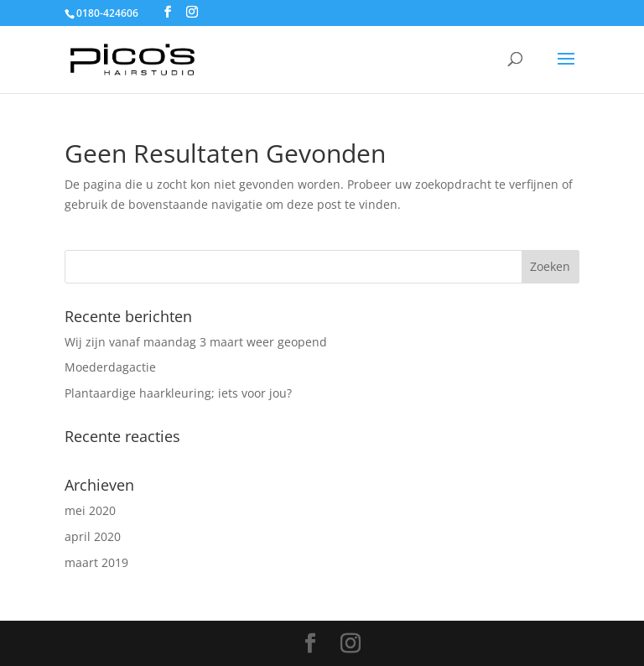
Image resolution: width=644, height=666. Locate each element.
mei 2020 (90, 510)
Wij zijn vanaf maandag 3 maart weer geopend (196, 342)
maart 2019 (96, 562)
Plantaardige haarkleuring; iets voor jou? (178, 393)
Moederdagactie (110, 367)
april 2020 (93, 536)
